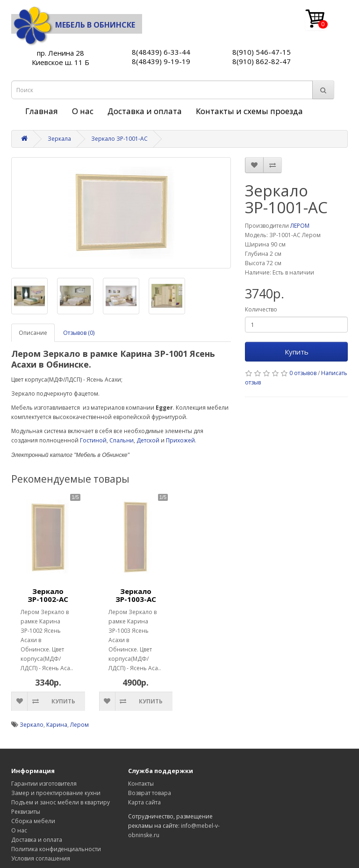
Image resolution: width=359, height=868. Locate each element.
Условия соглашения (41, 858)
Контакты (141, 784)
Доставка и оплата (145, 111)
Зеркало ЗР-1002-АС (48, 595)
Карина (57, 725)
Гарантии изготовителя (44, 784)
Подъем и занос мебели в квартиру (61, 802)
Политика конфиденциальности (56, 849)
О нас (83, 111)
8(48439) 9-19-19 (161, 61)
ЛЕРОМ (300, 226)
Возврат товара (150, 793)
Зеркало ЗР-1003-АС (136, 595)
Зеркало (32, 725)
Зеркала (59, 139)
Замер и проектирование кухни (56, 793)
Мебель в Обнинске (73, 25)
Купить (297, 352)
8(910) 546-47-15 (262, 52)
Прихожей (180, 440)
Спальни (122, 440)
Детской (148, 440)
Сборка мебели (33, 821)
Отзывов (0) (79, 333)
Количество (261, 309)
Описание (33, 333)
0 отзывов (303, 373)
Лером (79, 725)
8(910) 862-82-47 (262, 61)
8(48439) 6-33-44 (161, 52)
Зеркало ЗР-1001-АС (119, 139)
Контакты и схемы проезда (249, 111)
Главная (42, 111)
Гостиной (93, 440)
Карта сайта (144, 802)
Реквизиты (26, 812)
